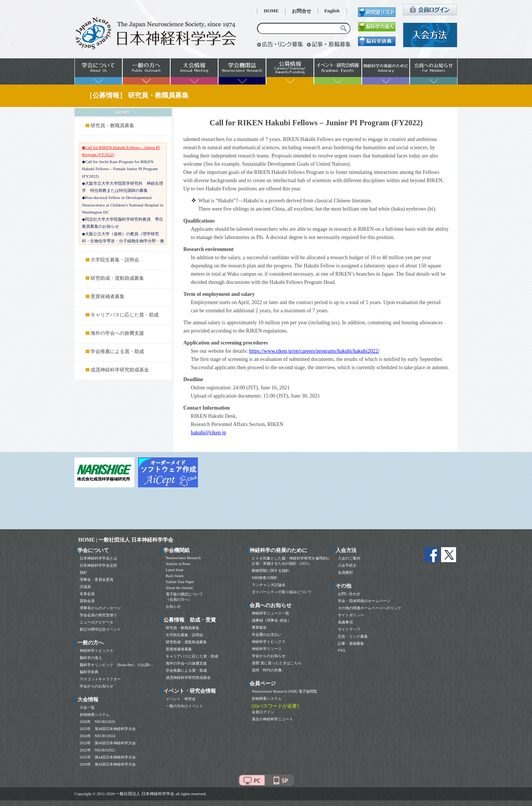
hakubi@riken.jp (208, 433)
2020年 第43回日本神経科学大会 (108, 764)
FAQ (341, 650)
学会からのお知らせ (97, 686)
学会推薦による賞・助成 (117, 352)
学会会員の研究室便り (98, 615)
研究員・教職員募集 (112, 126)
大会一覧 (87, 707)
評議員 (85, 587)
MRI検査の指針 (265, 578)
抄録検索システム (95, 715)
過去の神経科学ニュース (272, 719)
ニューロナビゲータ (97, 622)
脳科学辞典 (89, 672)
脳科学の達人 (91, 658)
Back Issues (175, 576)
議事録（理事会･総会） (271, 620)
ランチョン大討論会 (269, 585)
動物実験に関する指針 (270, 571)
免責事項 (345, 622)
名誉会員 (87, 594)
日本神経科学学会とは (98, 558)
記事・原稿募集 (351, 643)
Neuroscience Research (183, 558)
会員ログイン (263, 712)
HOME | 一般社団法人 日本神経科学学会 (126, 540)
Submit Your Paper (180, 582)
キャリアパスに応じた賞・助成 (125, 315)
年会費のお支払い (267, 635)
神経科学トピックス (97, 651)
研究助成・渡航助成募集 (117, 278)
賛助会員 (87, 601)
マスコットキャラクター (100, 679)
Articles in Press (178, 564)
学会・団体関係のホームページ (364, 601)
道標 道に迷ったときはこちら (277, 663)
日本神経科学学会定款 (98, 565)
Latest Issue (175, 570)
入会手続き (347, 565)
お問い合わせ (349, 594)
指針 (83, 572)
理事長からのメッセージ (100, 608)
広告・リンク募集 (353, 636)
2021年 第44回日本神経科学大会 (108, 757)
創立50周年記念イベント (100, 629)
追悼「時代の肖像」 (269, 670)
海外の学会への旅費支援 (117, 333)
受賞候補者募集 (108, 297)
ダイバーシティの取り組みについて (282, 592)
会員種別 (345, 572)
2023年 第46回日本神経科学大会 (108, 743)
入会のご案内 (349, 558)
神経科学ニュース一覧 (270, 613)
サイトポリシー (351, 615)
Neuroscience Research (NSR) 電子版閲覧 (285, 691)
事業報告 (259, 627)
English (332, 11)
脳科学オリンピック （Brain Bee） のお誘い (116, 665)
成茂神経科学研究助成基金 (120, 370)
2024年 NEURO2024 (97, 736)
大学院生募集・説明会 (115, 260)
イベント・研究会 (181, 699)
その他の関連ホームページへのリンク (370, 608)
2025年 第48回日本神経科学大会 (108, 729)
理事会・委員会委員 (97, 580)
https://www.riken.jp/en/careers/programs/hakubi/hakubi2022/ (314, 351)
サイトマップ (349, 629)
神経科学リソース (267, 649)
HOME (271, 11)
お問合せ (302, 11)
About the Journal (179, 588)
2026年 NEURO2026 (97, 722)
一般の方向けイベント (184, 706)
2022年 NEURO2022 (97, 750)
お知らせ (173, 606)
